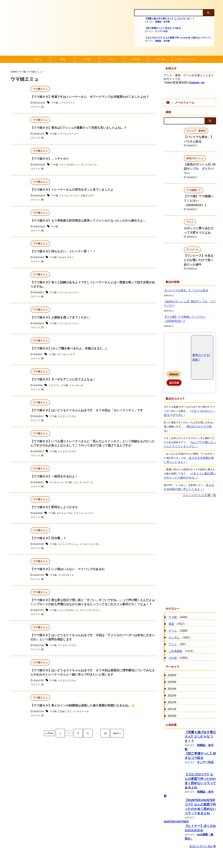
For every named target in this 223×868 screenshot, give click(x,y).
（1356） (179, 635)
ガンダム (174, 615)
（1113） (181, 629)
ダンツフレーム (92, 166)
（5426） (179, 595)
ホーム (38, 59)
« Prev (54, 740)
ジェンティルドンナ (85, 488)
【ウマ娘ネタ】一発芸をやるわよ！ (53, 481)
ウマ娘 (87, 59)
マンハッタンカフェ (93, 617)
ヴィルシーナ (57, 488)
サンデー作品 (161, 31)
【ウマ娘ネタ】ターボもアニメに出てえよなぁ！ (61, 383)
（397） (178, 622)
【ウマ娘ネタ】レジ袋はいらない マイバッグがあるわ (65, 575)
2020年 (172, 693)
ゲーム (111, 59)
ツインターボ (78, 389)
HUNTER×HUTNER (175, 793)
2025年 (172, 659)
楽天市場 (174, 364)
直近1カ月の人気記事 (203, 818)
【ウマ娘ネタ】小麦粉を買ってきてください (58, 320)
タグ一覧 (160, 59)
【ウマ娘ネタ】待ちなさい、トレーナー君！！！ (61, 253)
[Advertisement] (190, 529)
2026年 (172, 653)
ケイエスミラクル (68, 420)
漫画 (63, 59)
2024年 (172, 666)
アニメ (173, 622)
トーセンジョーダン (93, 550)
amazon (174, 356)
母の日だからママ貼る (199, 408)
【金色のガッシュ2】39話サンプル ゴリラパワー (189, 285)
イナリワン (55, 389)
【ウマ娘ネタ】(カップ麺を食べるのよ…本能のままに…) (66, 352)
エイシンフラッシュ (70, 550)
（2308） (179, 608)
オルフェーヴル (66, 519)
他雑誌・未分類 (162, 22)
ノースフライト (68, 103)
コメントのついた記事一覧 (199, 473)
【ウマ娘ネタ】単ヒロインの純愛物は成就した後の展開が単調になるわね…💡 (80, 714)
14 (104, 740)
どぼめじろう (66, 720)
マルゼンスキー (67, 259)
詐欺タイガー (90, 197)
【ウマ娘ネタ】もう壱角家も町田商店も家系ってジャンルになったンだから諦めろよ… (85, 222)
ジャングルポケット (71, 166)
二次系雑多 (175, 628)
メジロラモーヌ (67, 581)
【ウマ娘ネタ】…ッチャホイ (49, 160)
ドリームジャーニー (70, 134)
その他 (136, 59)
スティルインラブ (67, 358)
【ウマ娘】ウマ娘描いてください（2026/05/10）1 (182, 301)
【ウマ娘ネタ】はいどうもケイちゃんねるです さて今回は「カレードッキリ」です (83, 414)
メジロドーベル (83, 720)
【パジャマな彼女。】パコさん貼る (183, 272)
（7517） (177, 601)
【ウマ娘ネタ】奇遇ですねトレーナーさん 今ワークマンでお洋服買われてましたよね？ (86, 97)
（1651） (180, 615)
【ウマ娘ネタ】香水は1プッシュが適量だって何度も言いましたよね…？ (76, 128)
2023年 (172, 673)
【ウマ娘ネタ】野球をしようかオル (53, 513)
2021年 (172, 687)
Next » (114, 740)
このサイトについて (185, 59)
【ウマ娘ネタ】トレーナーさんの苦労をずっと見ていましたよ (70, 191)
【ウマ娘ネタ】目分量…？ (47, 544)
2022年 (172, 680)
